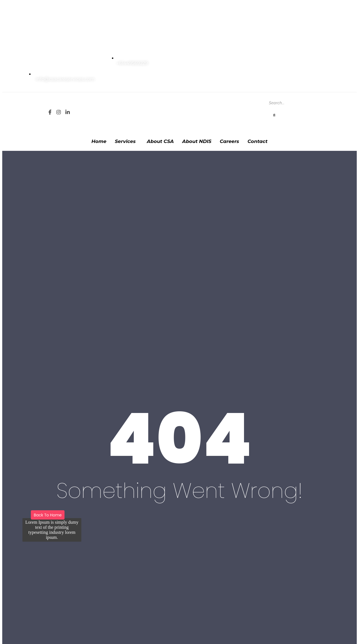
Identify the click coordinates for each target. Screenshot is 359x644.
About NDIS (197, 141)
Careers (230, 141)
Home (99, 141)
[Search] (294, 103)
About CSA (160, 141)
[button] (127, 141)
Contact (257, 141)
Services (125, 141)
